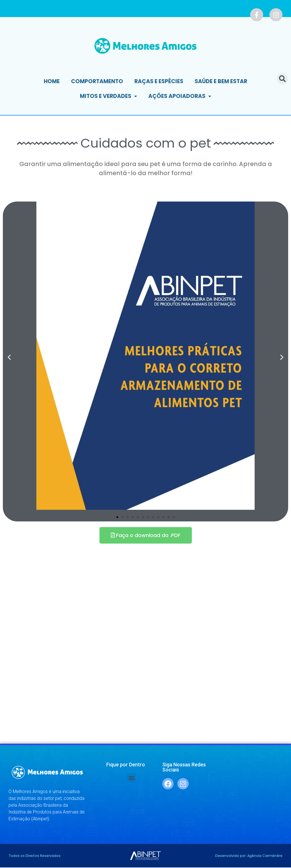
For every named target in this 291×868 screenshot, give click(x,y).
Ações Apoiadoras (180, 96)
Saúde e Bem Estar (221, 81)
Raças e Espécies (159, 81)
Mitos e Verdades (108, 96)
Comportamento (97, 81)
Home (52, 81)
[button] (117, 517)
